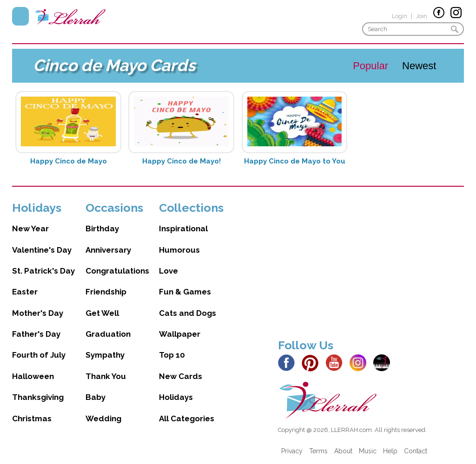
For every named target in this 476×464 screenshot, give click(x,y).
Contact (416, 451)
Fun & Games (185, 292)
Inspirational (183, 229)
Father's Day (36, 334)
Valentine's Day (42, 250)
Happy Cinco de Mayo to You (295, 161)
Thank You (106, 376)
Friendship (106, 292)
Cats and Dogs (188, 313)
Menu (20, 16)
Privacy (292, 451)
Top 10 (172, 355)
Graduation (108, 334)
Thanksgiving (38, 397)
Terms (318, 451)
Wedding (103, 418)
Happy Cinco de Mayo (69, 161)
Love (169, 271)
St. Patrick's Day (43, 271)
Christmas (32, 418)
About (343, 451)
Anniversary (108, 250)
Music (368, 451)
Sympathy (105, 355)
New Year (30, 229)
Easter (25, 292)
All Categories (187, 418)
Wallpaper (180, 334)
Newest (419, 66)
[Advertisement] (371, 266)
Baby (96, 397)
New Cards (181, 376)
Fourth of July (39, 355)
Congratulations (117, 271)
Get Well (102, 313)
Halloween (33, 376)
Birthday (102, 229)
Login (400, 16)
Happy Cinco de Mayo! (182, 161)
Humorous (179, 250)
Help (390, 451)
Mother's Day (38, 313)
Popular (370, 66)
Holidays (176, 397)
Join (422, 16)
